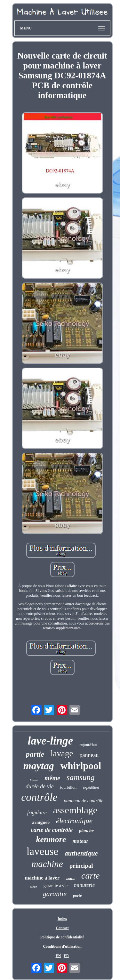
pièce (33, 887)
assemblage (75, 810)
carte (91, 876)
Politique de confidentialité (62, 937)
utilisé (70, 879)
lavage (62, 753)
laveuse (42, 851)
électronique (74, 821)
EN (58, 956)
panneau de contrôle (84, 801)
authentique (81, 853)
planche (86, 831)
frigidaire (37, 813)
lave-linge (50, 741)
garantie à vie (56, 886)
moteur (80, 841)
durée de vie (40, 786)
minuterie (84, 885)
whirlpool (81, 766)
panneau (89, 755)
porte (77, 895)
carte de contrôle (52, 830)
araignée (41, 822)
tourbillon (68, 787)
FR (66, 956)
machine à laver (42, 878)
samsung (81, 777)
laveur (34, 780)
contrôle (39, 797)
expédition (91, 787)
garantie (55, 894)
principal (81, 866)
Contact (62, 928)
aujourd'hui (88, 745)
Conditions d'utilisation (62, 946)
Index (62, 919)
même (52, 778)
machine (47, 864)
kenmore (51, 839)
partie (35, 754)
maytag (39, 766)
